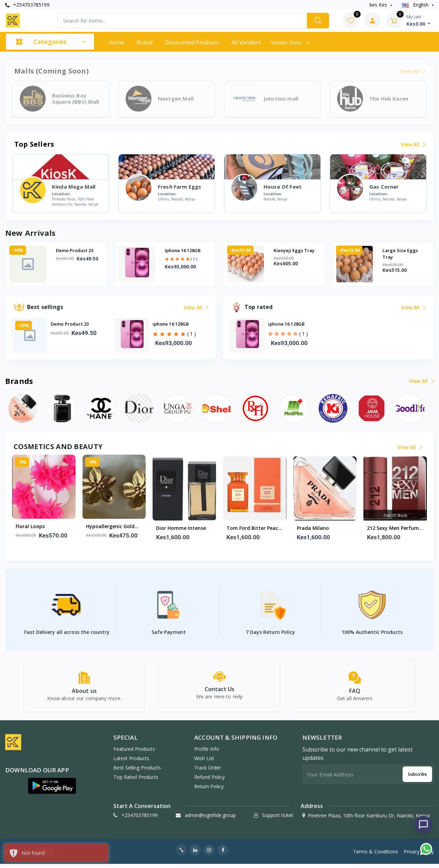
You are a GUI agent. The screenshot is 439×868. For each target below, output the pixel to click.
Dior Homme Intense (181, 528)
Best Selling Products (137, 772)
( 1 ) (194, 259)
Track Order (208, 772)
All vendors (246, 42)
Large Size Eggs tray (400, 254)
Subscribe (417, 778)
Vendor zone (287, 42)
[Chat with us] (423, 825)
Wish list (204, 762)
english (416, 5)
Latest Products (131, 762)
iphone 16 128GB (183, 250)
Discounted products (192, 42)
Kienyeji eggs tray (294, 250)
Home (116, 42)
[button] (52, 790)
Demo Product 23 (75, 250)
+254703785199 (27, 5)
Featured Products (134, 753)
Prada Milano (313, 528)
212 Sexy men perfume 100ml (394, 528)
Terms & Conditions (376, 856)
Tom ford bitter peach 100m (254, 528)
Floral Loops (30, 526)
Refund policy (209, 781)
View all (413, 144)
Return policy (209, 790)
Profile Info (207, 753)
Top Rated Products (136, 781)
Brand (145, 42)
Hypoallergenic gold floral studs (110, 527)
